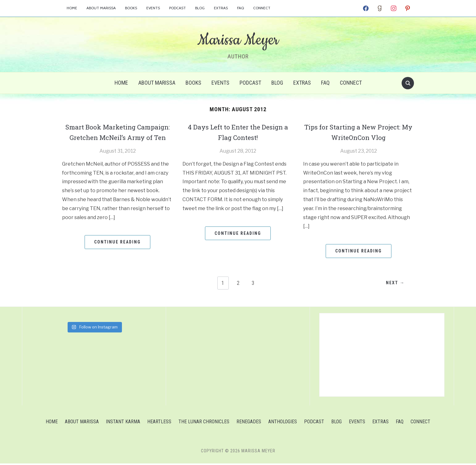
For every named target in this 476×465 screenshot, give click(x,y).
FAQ (240, 8)
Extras (221, 8)
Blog (200, 8)
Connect (262, 8)
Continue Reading (117, 252)
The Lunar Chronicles (204, 423)
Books (131, 8)
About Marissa (101, 8)
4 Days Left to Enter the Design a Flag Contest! (238, 132)
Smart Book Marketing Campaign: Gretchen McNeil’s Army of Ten (118, 137)
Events (153, 8)
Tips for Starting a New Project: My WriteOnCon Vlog (359, 132)
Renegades (249, 423)
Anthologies (283, 423)
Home (72, 8)
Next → (394, 285)
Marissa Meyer (238, 40)
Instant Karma (123, 423)
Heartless (159, 423)
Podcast (177, 8)
